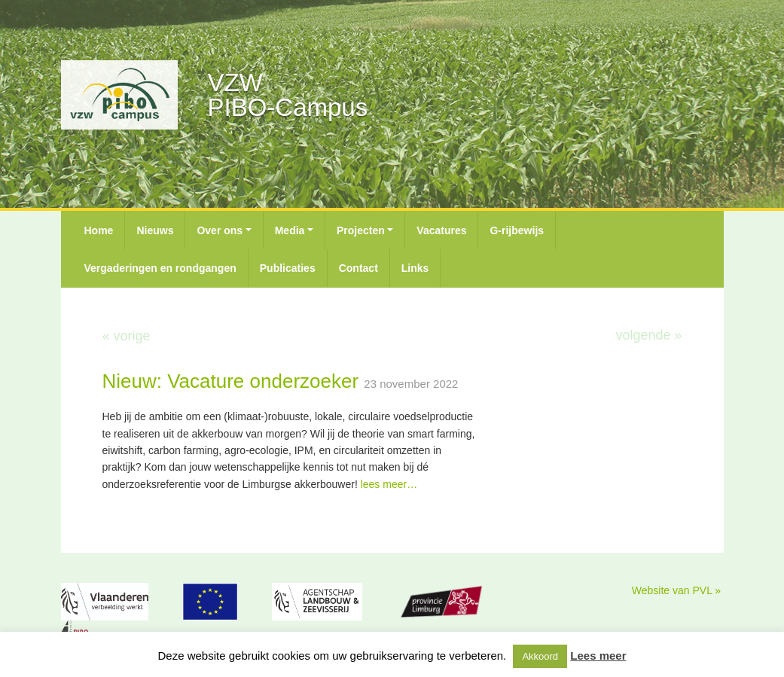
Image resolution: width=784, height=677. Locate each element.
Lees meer (598, 656)
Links (415, 268)
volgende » (648, 335)
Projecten (361, 230)
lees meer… (389, 484)
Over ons (220, 230)
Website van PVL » (676, 590)
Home (99, 230)
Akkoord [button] (540, 656)
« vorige (127, 336)
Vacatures (441, 230)
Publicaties (288, 268)
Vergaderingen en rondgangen (160, 268)
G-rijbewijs (517, 230)
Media (290, 230)
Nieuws (155, 230)
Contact (358, 268)
